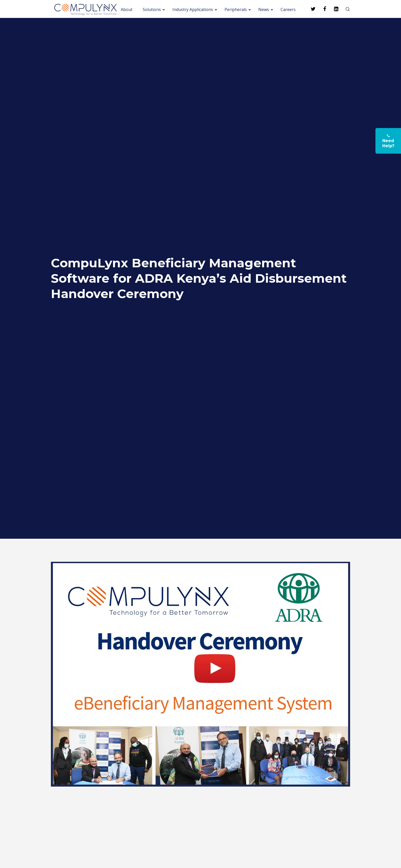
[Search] (344, 9)
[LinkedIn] (333, 9)
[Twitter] (310, 9)
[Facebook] (321, 9)
